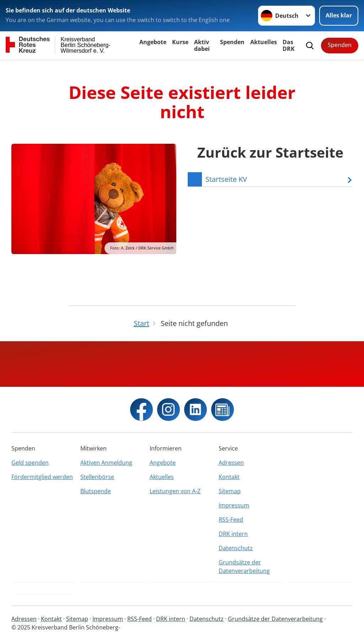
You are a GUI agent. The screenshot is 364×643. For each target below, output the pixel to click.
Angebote (153, 42)
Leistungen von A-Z (175, 491)
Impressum (234, 505)
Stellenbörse (97, 477)
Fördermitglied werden (42, 477)
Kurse (180, 42)
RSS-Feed (231, 520)
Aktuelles (264, 42)
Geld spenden (30, 463)
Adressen (231, 463)
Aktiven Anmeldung (106, 463)
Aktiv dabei (202, 45)
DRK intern (233, 534)
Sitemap (230, 491)
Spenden (232, 42)
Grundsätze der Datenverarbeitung (244, 566)
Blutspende (96, 491)
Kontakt (229, 477)
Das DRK (289, 45)
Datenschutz (236, 548)
